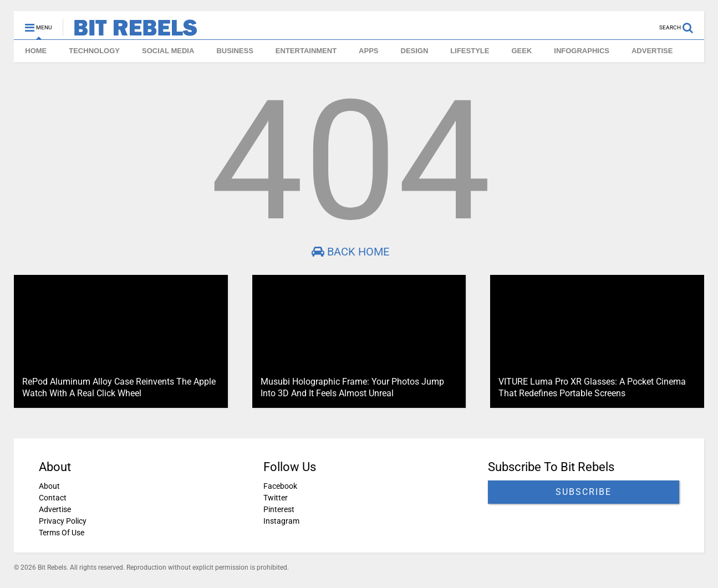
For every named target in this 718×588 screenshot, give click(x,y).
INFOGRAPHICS (582, 51)
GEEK (521, 51)
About (49, 486)
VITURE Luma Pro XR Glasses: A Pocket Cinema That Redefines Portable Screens (592, 387)
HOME (36, 51)
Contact (53, 498)
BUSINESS (235, 51)
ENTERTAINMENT (306, 51)
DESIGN (415, 51)
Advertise (55, 509)
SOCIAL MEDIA (168, 51)
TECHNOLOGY (94, 51)
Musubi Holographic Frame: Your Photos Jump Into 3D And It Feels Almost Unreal (352, 387)
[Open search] (682, 23)
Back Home (350, 252)
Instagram (281, 521)
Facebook (280, 486)
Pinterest (279, 509)
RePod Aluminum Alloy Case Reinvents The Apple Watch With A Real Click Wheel (119, 387)
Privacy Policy (63, 521)
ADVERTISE (652, 51)
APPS (368, 51)
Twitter (276, 498)
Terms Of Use (62, 533)
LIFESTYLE (470, 51)
